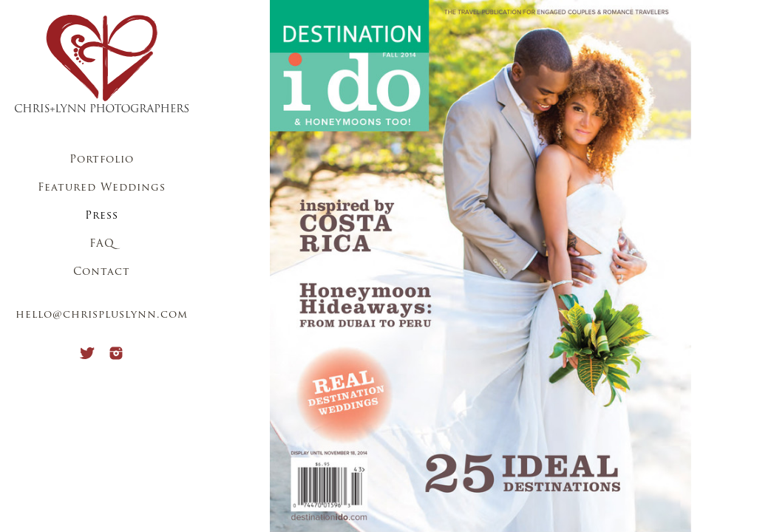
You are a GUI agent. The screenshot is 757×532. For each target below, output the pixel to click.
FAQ (102, 244)
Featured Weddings (102, 188)
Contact (102, 272)
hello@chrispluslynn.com (102, 315)
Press (102, 216)
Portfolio (102, 160)
